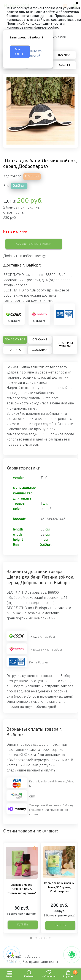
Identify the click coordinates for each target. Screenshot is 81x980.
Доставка (40, 350)
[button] (25, 256)
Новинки (64, 55)
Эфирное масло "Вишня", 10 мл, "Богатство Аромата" (22, 889)
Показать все (15, 340)
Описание (40, 340)
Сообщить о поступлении (34, 244)
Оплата (15, 350)
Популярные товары (65, 345)
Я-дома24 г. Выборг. (23, 957)
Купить (23, 925)
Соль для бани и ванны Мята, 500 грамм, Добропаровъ (59, 888)
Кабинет (64, 65)
